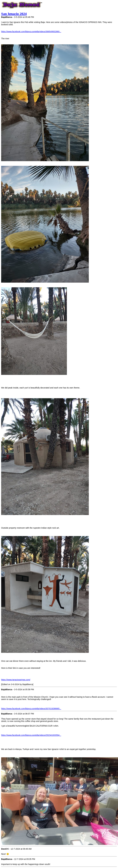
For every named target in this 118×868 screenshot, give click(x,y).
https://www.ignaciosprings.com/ (16, 680)
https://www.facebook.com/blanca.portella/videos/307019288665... (31, 709)
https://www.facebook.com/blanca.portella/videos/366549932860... (31, 32)
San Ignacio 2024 (14, 14)
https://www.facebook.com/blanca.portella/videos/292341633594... (31, 735)
